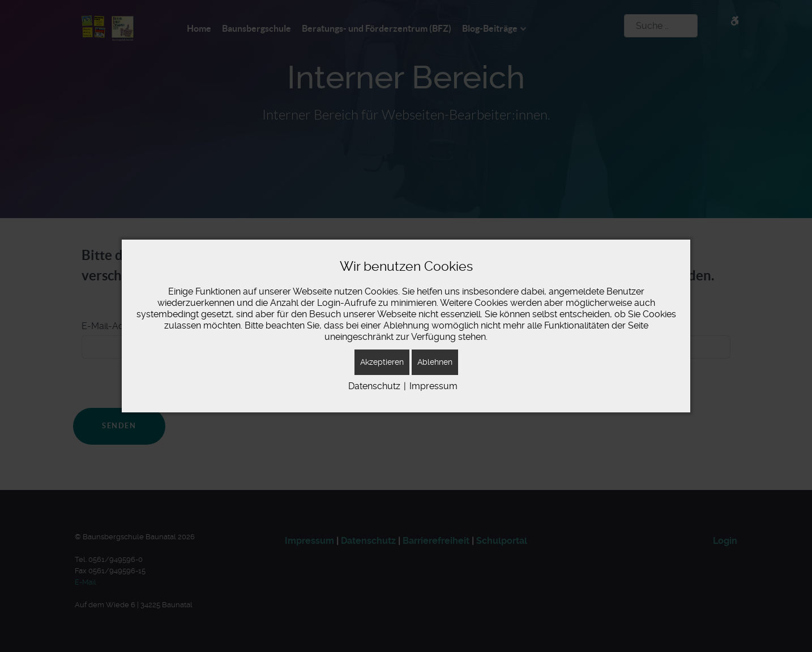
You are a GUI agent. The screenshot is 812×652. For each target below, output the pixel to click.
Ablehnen (435, 362)
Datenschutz (374, 386)
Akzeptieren (382, 362)
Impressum (433, 386)
